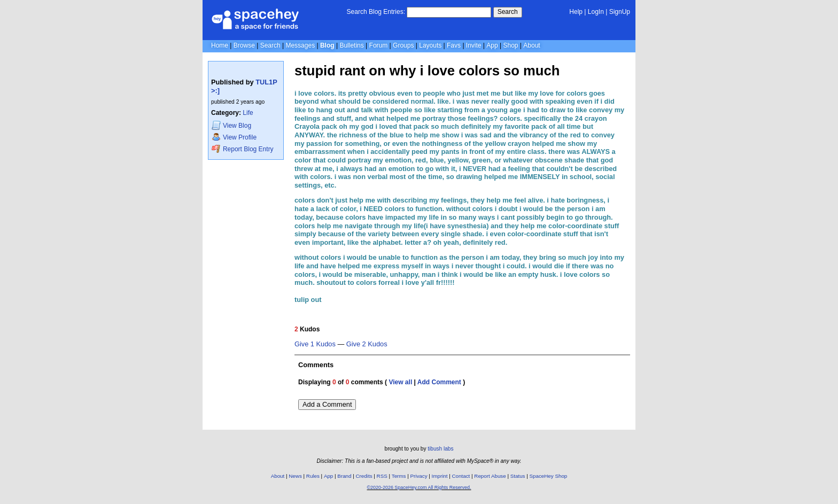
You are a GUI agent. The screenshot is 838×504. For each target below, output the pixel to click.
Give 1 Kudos (315, 344)
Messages (300, 45)
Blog (327, 45)
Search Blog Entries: (376, 12)
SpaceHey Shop (549, 476)
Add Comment (439, 382)
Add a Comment (327, 404)
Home (220, 45)
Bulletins (351, 45)
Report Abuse (490, 476)
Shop (510, 45)
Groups (403, 45)
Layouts (430, 45)
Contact (461, 476)
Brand (344, 476)
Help (576, 12)
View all (400, 382)
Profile (234, 137)
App (492, 45)
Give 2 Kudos (367, 344)
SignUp (620, 12)
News (295, 476)
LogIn (596, 12)
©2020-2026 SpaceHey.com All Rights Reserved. (419, 487)
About (531, 45)
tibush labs (440, 449)
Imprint (440, 476)
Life (248, 113)
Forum (379, 45)
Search (508, 12)
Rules (313, 476)
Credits (364, 476)
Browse (244, 45)
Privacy (418, 476)
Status (518, 476)
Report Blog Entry (242, 149)
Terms (399, 476)
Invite (474, 45)
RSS (382, 476)
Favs (454, 45)
